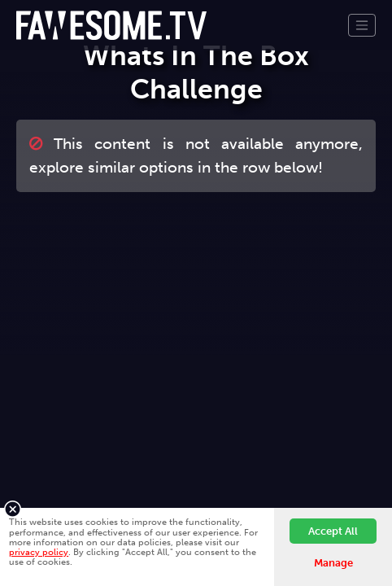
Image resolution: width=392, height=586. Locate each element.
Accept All (333, 531)
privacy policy (39, 552)
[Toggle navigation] (362, 25)
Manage (333, 563)
